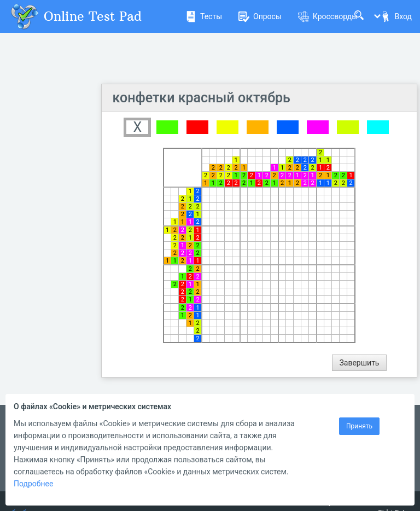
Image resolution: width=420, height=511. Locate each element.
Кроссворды (328, 16)
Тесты (204, 16)
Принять (359, 426)
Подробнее (33, 484)
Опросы (260, 16)
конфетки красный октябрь (202, 98)
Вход (396, 16)
